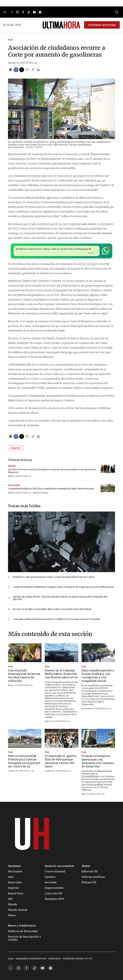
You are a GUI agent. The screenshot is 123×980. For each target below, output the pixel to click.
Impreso (16, 448)
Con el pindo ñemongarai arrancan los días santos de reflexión (24, 676)
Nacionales (14, 485)
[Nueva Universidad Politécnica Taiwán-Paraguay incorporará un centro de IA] (25, 738)
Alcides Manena (41, 493)
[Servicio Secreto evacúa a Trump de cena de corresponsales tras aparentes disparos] (108, 469)
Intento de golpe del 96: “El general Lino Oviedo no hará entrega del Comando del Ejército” (60, 598)
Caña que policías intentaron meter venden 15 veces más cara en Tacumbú (56, 619)
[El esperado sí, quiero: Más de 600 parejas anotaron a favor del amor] (61, 738)
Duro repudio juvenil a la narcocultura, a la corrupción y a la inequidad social (98, 676)
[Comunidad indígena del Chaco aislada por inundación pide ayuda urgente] (108, 488)
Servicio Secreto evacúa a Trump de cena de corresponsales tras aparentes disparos (52, 471)
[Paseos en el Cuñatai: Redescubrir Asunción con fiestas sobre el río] (61, 653)
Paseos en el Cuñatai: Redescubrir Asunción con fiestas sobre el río (61, 674)
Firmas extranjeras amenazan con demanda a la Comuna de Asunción (98, 761)
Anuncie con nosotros (59, 866)
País (10, 40)
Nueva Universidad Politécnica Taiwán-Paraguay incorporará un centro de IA (24, 761)
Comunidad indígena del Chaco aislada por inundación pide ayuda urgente (51, 489)
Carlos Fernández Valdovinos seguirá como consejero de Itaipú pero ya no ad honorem (63, 587)
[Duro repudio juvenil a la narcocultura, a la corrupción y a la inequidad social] (98, 653)
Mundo (12, 466)
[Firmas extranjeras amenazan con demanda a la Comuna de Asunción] (98, 738)
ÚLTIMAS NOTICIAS (102, 25)
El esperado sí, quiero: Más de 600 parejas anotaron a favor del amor (61, 761)
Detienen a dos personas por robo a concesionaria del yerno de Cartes (54, 577)
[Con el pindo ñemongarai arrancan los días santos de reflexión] (25, 653)
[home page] (61, 25)
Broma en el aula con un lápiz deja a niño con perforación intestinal (52, 609)
